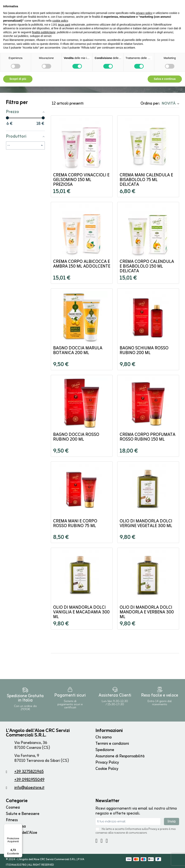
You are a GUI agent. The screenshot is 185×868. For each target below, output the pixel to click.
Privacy (153, 830)
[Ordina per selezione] (170, 105)
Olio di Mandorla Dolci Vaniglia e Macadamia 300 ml (81, 613)
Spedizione (105, 751)
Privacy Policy (107, 764)
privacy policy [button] (144, 13)
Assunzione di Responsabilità (120, 757)
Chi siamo (104, 739)
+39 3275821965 (29, 773)
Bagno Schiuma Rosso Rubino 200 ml (144, 352)
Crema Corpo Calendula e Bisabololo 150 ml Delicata (147, 268)
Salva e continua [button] (165, 79)
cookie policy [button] (60, 21)
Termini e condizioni (112, 745)
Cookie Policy (107, 770)
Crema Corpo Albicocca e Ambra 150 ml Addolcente (82, 265)
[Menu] (20, 826)
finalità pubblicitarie (44, 32)
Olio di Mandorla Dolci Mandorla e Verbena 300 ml (147, 613)
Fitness (12, 821)
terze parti (64, 25)
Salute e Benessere (23, 815)
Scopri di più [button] (18, 79)
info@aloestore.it (29, 789)
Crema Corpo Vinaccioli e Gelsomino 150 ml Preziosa (81, 181)
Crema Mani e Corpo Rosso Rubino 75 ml (75, 525)
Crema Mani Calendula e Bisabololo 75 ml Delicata (146, 181)
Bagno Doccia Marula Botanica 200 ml (78, 352)
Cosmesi (13, 809)
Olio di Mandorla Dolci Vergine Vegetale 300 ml (146, 525)
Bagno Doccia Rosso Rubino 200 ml (76, 438)
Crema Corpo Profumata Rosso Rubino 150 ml (148, 438)
